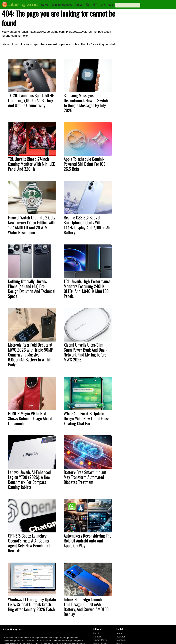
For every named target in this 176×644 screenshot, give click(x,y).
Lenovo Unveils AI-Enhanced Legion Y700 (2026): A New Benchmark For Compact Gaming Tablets (29, 479)
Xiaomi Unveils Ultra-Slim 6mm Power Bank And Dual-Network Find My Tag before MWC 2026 (85, 352)
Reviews (44, 4)
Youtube (120, 633)
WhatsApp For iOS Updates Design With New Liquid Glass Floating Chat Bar (87, 418)
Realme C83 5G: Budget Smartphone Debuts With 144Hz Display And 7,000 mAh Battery (87, 225)
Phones (79, 4)
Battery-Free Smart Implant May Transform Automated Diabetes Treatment (85, 477)
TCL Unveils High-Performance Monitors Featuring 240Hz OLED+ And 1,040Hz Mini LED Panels (87, 289)
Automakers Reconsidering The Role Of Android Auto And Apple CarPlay (88, 541)
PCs (87, 4)
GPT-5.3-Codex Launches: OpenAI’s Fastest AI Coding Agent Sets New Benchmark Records (29, 543)
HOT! (95, 4)
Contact (97, 637)
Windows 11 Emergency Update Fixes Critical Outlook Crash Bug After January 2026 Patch (32, 604)
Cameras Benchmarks (62, 4)
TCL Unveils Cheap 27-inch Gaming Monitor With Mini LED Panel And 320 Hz (32, 164)
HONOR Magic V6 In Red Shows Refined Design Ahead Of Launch (30, 418)
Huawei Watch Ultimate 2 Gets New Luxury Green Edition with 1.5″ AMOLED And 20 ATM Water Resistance (32, 225)
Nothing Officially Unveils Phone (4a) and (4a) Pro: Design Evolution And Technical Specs (32, 289)
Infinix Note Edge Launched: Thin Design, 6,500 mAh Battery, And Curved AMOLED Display (86, 607)
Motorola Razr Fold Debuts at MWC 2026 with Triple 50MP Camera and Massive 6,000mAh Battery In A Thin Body (31, 355)
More (103, 4)
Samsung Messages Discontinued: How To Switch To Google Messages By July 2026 (86, 103)
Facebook (121, 640)
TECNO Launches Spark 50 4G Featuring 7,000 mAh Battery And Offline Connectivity (31, 100)
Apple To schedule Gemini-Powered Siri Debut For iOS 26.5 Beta (85, 164)
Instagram (121, 637)
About (96, 633)
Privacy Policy (100, 640)
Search (111, 5)
